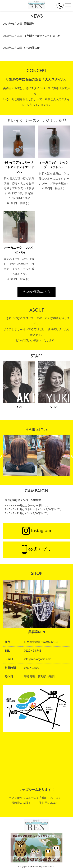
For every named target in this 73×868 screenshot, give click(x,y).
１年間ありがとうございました (42, 36)
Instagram (37, 531)
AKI (19, 407)
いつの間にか (32, 48)
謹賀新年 (29, 24)
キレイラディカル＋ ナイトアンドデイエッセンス (19, 167)
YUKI (54, 407)
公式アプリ (36, 550)
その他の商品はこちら (36, 292)
